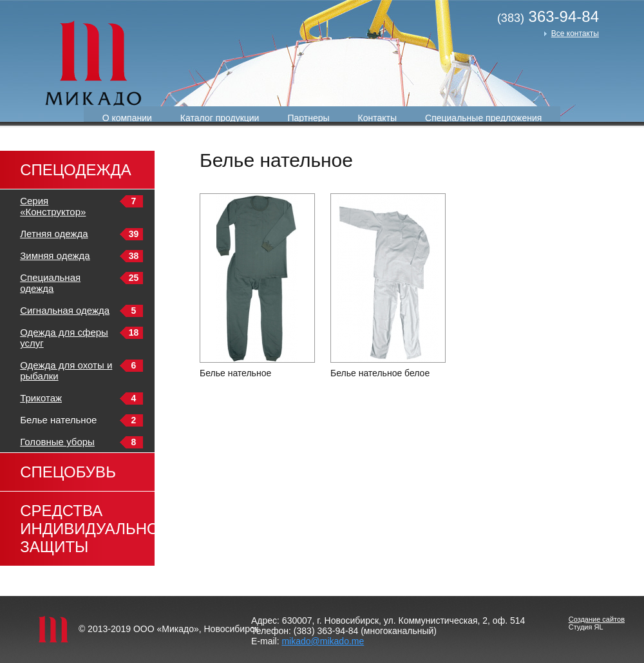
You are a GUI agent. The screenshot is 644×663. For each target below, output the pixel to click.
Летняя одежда (54, 234)
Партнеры (308, 118)
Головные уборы (57, 442)
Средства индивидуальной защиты (87, 529)
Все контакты (575, 34)
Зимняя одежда (55, 255)
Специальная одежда (50, 283)
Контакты (377, 118)
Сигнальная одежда (65, 310)
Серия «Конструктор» (53, 206)
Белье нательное (235, 373)
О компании (127, 118)
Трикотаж (41, 398)
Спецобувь (68, 472)
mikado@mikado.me (323, 641)
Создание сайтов (597, 619)
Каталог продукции (220, 118)
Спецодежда (76, 170)
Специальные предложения (483, 118)
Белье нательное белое (380, 373)
